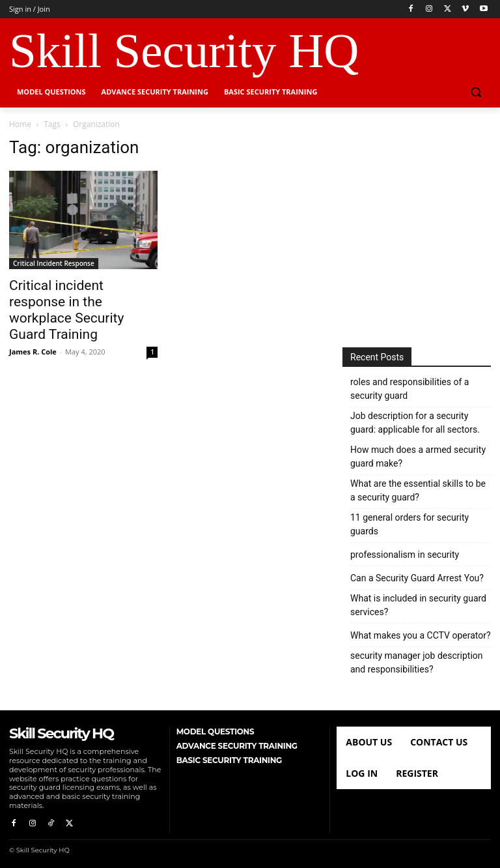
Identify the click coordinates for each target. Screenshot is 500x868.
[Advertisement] (417, 230)
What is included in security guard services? (418, 605)
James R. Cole (33, 352)
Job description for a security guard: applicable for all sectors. (415, 423)
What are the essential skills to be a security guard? (418, 490)
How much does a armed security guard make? (418, 456)
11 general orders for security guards (410, 524)
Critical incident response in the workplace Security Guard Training (66, 310)
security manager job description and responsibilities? (417, 662)
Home (20, 124)
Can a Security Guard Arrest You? (417, 578)
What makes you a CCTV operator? (421, 635)
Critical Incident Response (54, 263)
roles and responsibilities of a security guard (410, 389)
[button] (476, 92)
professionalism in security (405, 555)
